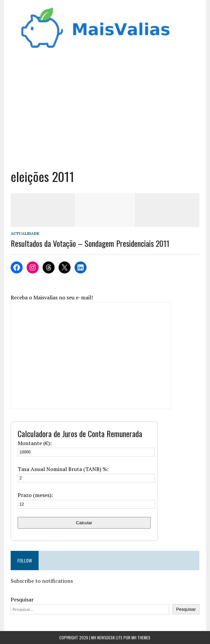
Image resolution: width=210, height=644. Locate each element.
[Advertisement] (105, 112)
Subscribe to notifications (42, 581)
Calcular (84, 523)
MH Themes (141, 638)
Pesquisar (22, 599)
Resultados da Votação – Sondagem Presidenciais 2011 (90, 243)
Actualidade (25, 233)
